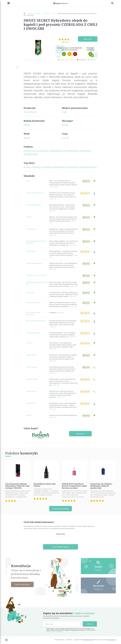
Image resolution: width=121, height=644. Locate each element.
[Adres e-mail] (63, 624)
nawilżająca (42, 151)
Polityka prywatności (60, 640)
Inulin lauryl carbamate (33, 302)
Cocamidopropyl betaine (34, 205)
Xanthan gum (30, 292)
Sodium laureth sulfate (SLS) (35, 193)
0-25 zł (65, 138)
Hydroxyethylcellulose (33, 333)
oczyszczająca (72, 151)
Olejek (27, 125)
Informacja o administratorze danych (54, 632)
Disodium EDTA (31, 403)
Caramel (29, 415)
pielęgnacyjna (31, 154)
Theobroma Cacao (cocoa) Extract (36, 275)
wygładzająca (56, 151)
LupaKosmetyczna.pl (88, 640)
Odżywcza (29, 151)
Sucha (27, 167)
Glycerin (29, 217)
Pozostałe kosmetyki (60, 509)
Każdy (65, 125)
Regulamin (69, 640)
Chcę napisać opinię (60, 547)
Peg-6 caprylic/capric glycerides (36, 321)
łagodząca (85, 151)
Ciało (65, 112)
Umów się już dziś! (22, 584)
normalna (46, 167)
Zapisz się (90, 624)
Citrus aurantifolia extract (34, 263)
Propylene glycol (31, 251)
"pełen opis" (54, 187)
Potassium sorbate (32, 379)
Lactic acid (29, 343)
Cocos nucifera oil (31, 229)
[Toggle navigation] (7, 3)
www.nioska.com (112, 640)
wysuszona (72, 167)
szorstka (35, 167)
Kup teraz (88, 39)
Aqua (28, 181)
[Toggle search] (114, 3)
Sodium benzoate (31, 391)
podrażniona (59, 167)
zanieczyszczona (88, 167)
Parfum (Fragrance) (32, 367)
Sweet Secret (30, 112)
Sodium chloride (31, 355)
